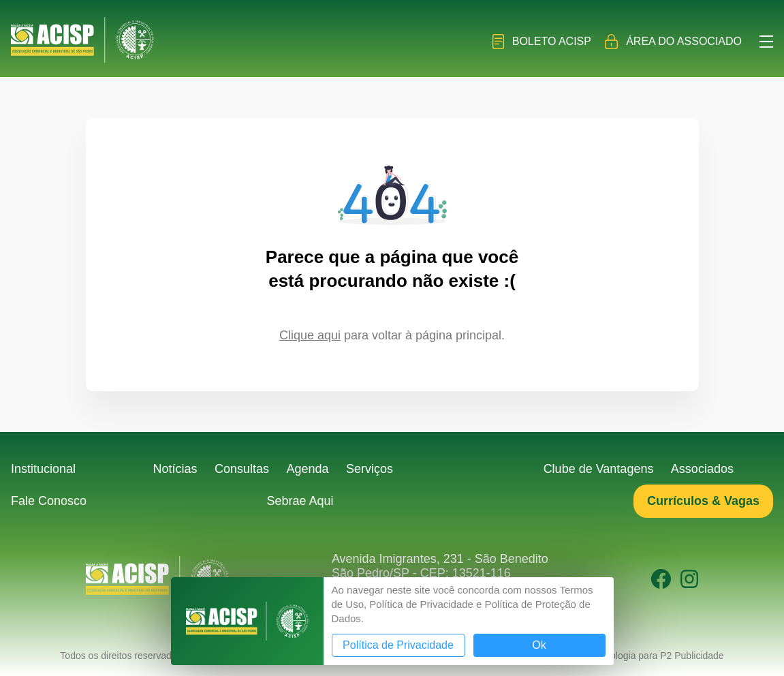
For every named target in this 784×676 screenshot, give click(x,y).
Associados (702, 469)
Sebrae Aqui (300, 501)
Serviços (370, 469)
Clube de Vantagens (599, 469)
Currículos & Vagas (703, 501)
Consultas (242, 469)
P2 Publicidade (692, 656)
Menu (766, 42)
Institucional (43, 469)
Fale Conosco (49, 501)
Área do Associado (673, 42)
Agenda (308, 469)
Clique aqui (310, 335)
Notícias (175, 469)
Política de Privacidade (398, 645)
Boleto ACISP (542, 42)
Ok (539, 645)
